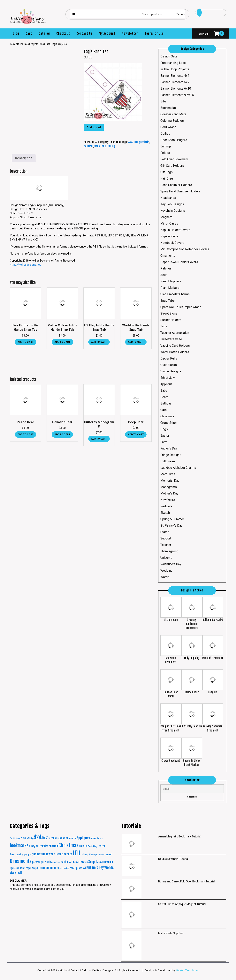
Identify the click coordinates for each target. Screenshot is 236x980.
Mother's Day (169, 493)
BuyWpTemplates (187, 970)
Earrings (166, 146)
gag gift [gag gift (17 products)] (27, 855)
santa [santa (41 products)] (64, 862)
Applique (166, 384)
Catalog (44, 33)
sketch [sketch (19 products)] (84, 862)
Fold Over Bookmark (174, 159)
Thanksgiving (169, 551)
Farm (164, 442)
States (165, 532)
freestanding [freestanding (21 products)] (17, 854)
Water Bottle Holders (175, 352)
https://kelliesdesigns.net (25, 265)
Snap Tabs (45, 44)
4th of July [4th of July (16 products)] (28, 839)
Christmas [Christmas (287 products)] (68, 845)
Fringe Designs (171, 455)
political (88, 146)
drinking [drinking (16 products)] (93, 846)
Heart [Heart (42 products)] (59, 854)
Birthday (166, 403)
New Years (168, 500)
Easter (165, 436)
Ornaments (168, 256)
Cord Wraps (168, 127)
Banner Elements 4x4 (175, 76)
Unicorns (166, 558)
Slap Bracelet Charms (175, 294)
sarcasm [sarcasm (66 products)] (74, 862)
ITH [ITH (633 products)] (77, 853)
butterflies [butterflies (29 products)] (42, 846)
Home (13, 44)
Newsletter (130, 33)
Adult (164, 275)
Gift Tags (167, 172)
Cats (164, 410)
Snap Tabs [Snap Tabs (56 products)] (95, 862)
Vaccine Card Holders (175, 346)
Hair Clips (167, 178)
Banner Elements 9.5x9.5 (177, 95)
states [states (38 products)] (41, 868)
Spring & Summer (172, 519)
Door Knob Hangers (174, 140)
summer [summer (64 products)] (51, 868)
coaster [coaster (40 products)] (84, 846)
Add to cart (94, 127)
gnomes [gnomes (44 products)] (37, 854)
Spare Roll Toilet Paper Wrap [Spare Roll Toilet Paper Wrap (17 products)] (23, 868)
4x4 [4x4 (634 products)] (38, 837)
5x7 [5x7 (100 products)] (45, 838)
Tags (164, 326)
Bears (164, 397)
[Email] (192, 789)
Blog (16, 33)
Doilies (165, 134)
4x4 (130, 142)
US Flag (111, 146)
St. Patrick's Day (171, 526)
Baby (164, 391)
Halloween (168, 461)
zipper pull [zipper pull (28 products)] (16, 873)
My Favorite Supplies (171, 933)
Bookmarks (168, 108)
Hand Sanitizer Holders (176, 185)
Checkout (63, 33)
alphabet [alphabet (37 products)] (63, 838)
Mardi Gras (168, 474)
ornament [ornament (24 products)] (107, 854)
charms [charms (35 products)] (53, 846)
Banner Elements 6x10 (176, 89)
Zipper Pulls (169, 358)
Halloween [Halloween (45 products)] (49, 854)
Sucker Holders (171, 320)
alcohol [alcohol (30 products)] (53, 838)
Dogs (164, 429)
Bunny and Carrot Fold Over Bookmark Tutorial (187, 881)
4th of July (168, 378)
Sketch (165, 513)
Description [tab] (24, 158)
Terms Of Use (154, 33)
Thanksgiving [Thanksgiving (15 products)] (63, 868)
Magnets (166, 217)
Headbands (168, 198)
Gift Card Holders (172, 166)
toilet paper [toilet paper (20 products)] (76, 868)
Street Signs (169, 313)
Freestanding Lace (173, 63)
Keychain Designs (173, 211)
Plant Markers (170, 288)
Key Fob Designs (172, 204)
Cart (29, 33)
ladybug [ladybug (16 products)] (84, 855)
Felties (165, 153)
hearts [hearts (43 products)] (68, 854)
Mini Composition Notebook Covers (185, 249)
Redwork (166, 506)
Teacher (166, 545)
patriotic (144, 142)
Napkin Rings (169, 236)
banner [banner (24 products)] (93, 838)
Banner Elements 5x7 (175, 82)
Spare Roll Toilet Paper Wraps (181, 307)
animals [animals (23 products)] (72, 838)
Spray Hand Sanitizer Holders (180, 191)
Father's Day (169, 448)
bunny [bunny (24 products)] (32, 846)
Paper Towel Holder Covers (179, 262)
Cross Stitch (169, 423)
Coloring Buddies (172, 121)
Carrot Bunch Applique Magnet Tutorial (182, 904)
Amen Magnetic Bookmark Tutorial (180, 836)
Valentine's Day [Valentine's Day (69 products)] (93, 868)
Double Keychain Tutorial (173, 859)
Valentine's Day (171, 564)
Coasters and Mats (173, 114)
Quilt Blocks (169, 365)
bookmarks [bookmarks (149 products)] (19, 846)
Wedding (166, 571)
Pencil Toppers (171, 281)
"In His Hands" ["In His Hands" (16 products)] (16, 839)
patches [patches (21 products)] (36, 862)
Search (181, 14)
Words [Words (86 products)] (109, 868)
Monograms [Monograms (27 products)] (95, 854)
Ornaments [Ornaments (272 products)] (21, 861)
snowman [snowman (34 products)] (108, 862)
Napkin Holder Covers (175, 230)
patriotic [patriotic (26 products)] (46, 862)
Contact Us (84, 33)
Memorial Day (170, 481)
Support (166, 538)
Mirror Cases (169, 223)
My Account (107, 33)
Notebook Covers (172, 243)
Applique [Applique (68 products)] (83, 838)
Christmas (167, 416)
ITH (136, 142)
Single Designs (171, 371)
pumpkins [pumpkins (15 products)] (56, 862)
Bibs (164, 101)
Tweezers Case (171, 339)
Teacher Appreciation (175, 333)
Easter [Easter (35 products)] (101, 846)
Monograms (169, 487)
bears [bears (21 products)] (100, 839)
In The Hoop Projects (28, 44)
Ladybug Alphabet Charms (178, 468)
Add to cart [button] (26, 342)
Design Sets (169, 56)
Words (165, 577)
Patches (166, 268)
